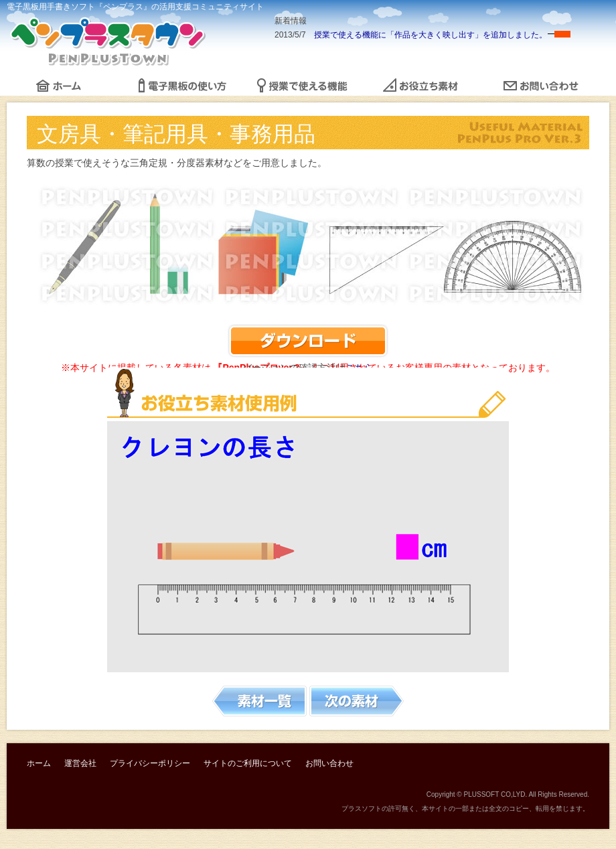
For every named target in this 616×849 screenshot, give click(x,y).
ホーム (39, 763)
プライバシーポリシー (150, 763)
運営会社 (80, 763)
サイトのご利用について (248, 763)
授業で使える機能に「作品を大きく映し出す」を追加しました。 (431, 35)
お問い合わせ (329, 763)
